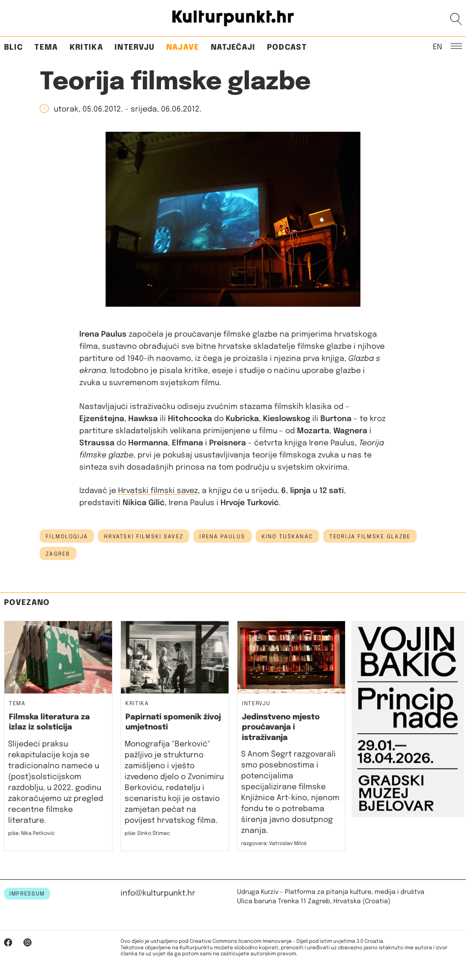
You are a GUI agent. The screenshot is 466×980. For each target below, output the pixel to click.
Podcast (287, 47)
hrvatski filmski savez (144, 537)
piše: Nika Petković (31, 834)
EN (437, 46)
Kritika (86, 47)
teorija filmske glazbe (370, 537)
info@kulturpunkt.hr (158, 893)
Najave (183, 47)
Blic (14, 47)
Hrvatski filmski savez (158, 491)
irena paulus (222, 537)
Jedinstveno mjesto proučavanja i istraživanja (281, 727)
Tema (46, 47)
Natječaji (233, 47)
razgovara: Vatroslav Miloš (274, 844)
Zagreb (58, 554)
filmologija (67, 537)
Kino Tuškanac (288, 537)
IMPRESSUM (27, 894)
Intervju (135, 47)
